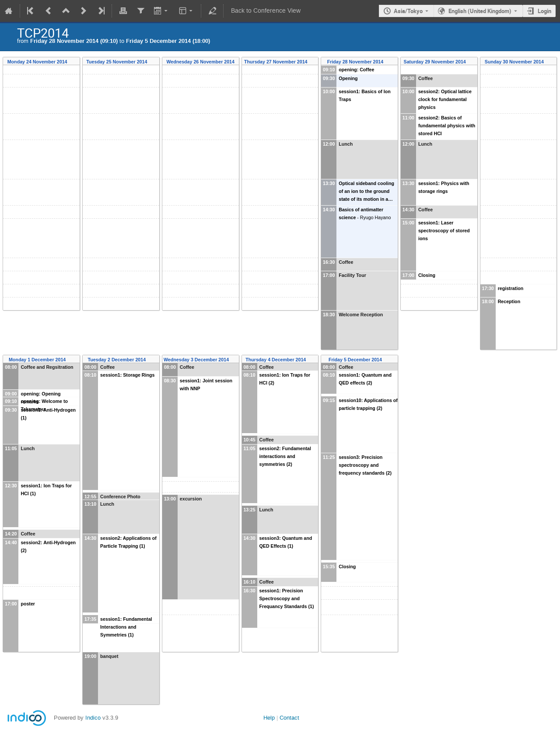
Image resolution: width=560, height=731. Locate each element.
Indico (93, 718)
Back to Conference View (266, 11)
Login (544, 11)
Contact (289, 718)
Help (269, 718)
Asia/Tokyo (408, 11)
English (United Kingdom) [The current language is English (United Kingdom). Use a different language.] (480, 11)
